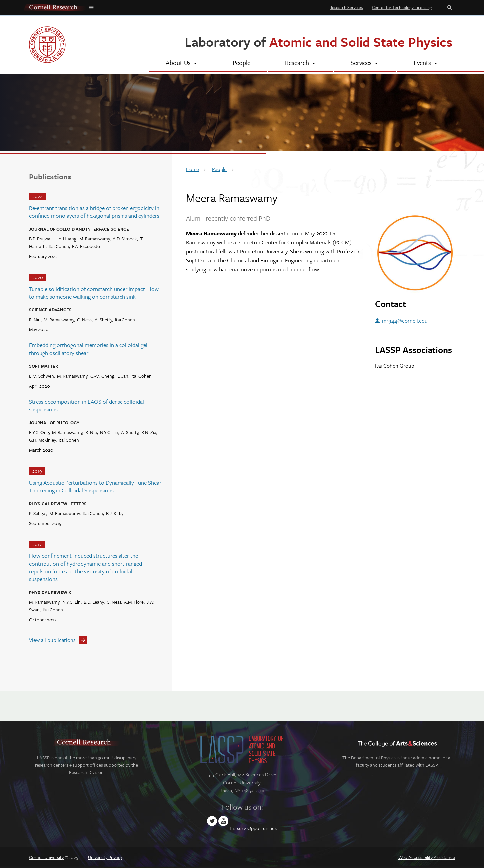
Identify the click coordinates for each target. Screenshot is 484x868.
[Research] (300, 63)
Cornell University (46, 857)
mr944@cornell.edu (405, 321)
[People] (241, 63)
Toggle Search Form (450, 7)
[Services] (365, 63)
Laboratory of (319, 41)
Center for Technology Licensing (402, 7)
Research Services (346, 7)
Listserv (238, 828)
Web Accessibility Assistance (427, 857)
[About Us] (182, 63)
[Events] (426, 63)
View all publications (52, 640)
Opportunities (262, 828)
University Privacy (105, 857)
